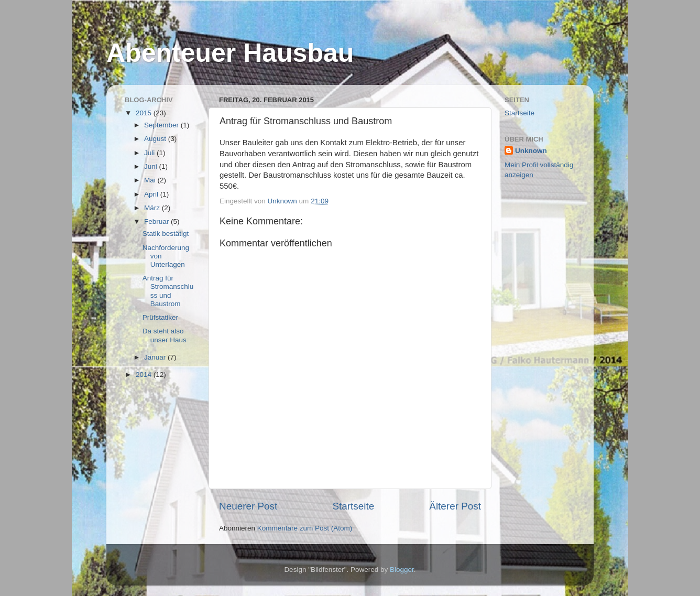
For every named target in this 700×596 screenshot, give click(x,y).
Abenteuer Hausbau (230, 53)
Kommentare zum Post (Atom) (305, 528)
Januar (156, 357)
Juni (152, 166)
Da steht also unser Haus (165, 335)
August (156, 139)
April (152, 194)
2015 (145, 113)
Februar (157, 221)
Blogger (402, 570)
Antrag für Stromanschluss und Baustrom (168, 291)
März (153, 208)
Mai (151, 180)
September (162, 125)
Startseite (353, 506)
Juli (150, 153)
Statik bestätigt (166, 234)
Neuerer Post (248, 506)
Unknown (531, 151)
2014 (145, 375)
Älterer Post (455, 506)
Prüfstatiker (160, 317)
